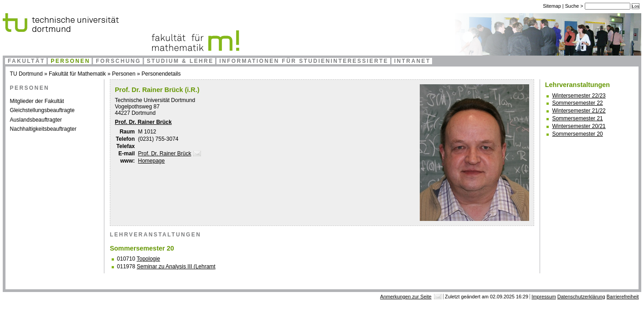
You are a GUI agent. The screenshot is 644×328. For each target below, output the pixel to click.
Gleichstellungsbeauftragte (42, 110)
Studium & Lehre (180, 61)
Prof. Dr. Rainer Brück (143, 122)
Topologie (148, 259)
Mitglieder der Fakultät (37, 101)
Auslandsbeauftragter (36, 120)
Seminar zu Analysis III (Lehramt (176, 266)
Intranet (412, 61)
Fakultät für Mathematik (77, 74)
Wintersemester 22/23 (579, 96)
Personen (70, 61)
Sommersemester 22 (577, 103)
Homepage (152, 161)
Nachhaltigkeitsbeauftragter (43, 129)
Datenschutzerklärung (581, 297)
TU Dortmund (26, 74)
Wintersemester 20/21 (579, 126)
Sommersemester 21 (577, 118)
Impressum (544, 297)
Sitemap (552, 6)
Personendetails (161, 74)
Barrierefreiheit (623, 297)
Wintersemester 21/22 (579, 111)
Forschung (118, 61)
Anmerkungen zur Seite (406, 297)
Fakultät (26, 61)
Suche (573, 6)
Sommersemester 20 (577, 134)
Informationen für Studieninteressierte (304, 61)
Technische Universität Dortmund (155, 100)
